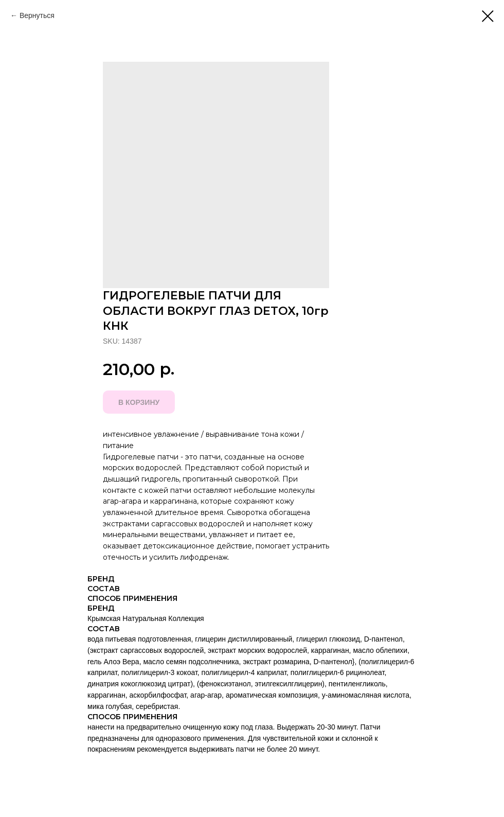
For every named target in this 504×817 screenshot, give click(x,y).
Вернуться (37, 15)
